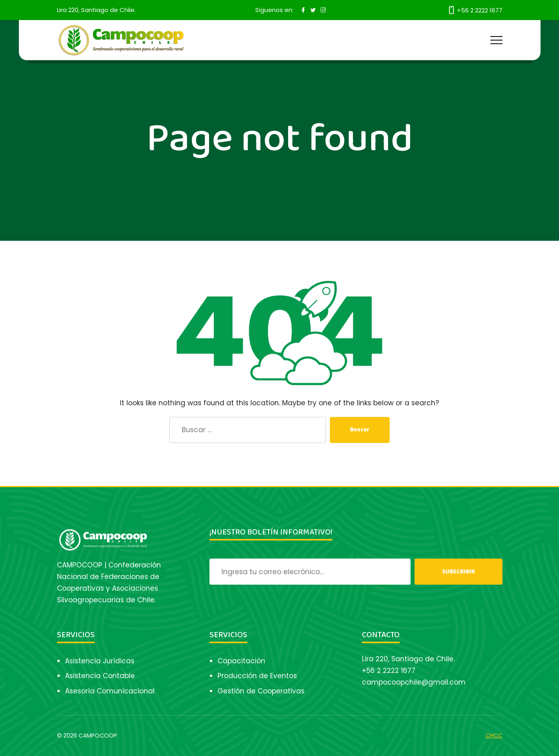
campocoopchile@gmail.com (414, 682)
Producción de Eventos (257, 676)
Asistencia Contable (100, 676)
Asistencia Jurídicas (100, 661)
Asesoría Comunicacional (110, 691)
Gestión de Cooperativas (261, 691)
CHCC (494, 736)
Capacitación (241, 661)
